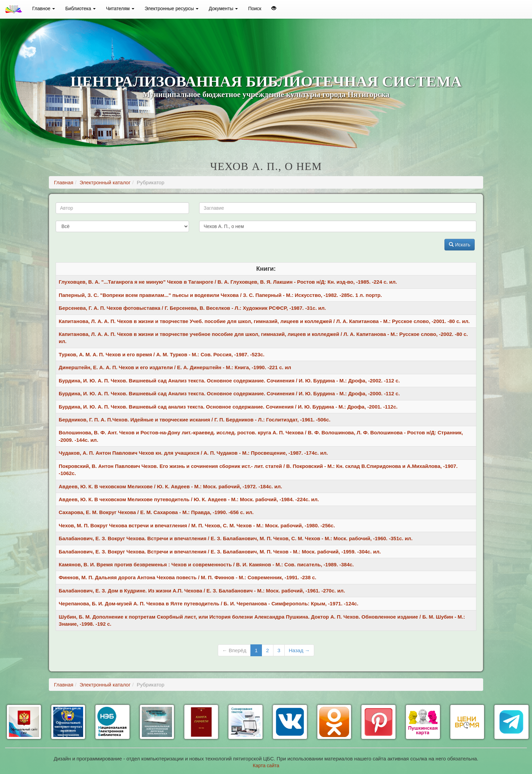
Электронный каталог (105, 182)
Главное (44, 8)
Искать (460, 245)
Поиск (255, 8)
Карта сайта (266, 766)
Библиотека (80, 8)
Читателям (120, 8)
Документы (223, 8)
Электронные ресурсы (172, 8)
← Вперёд (234, 650)
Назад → (299, 650)
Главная (64, 182)
